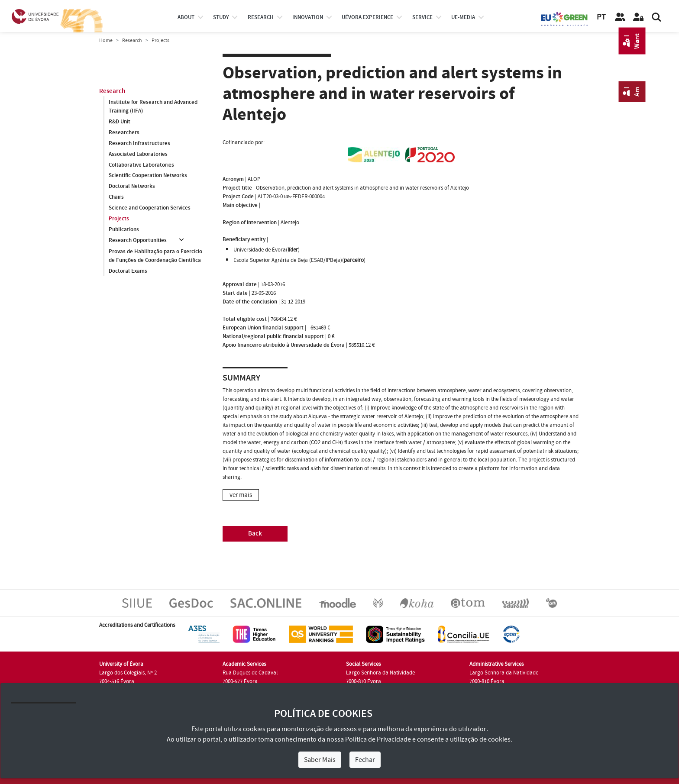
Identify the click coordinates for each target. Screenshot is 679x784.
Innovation (308, 17)
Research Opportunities (138, 241)
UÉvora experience (367, 17)
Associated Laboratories (138, 154)
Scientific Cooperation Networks (148, 176)
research (261, 17)
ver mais (241, 495)
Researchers (124, 132)
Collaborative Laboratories (141, 165)
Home (106, 40)
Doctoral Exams (128, 271)
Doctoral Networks (132, 187)
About (186, 17)
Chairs (116, 197)
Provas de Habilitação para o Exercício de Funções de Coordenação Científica (155, 256)
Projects (119, 219)
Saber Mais (320, 760)
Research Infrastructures (139, 143)
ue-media (463, 17)
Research (132, 40)
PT (601, 17)
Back (255, 534)
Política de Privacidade (378, 739)
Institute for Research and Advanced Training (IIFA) (153, 106)
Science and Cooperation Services (150, 208)
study (221, 17)
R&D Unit (120, 122)
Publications (124, 230)
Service (422, 17)
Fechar (365, 760)
